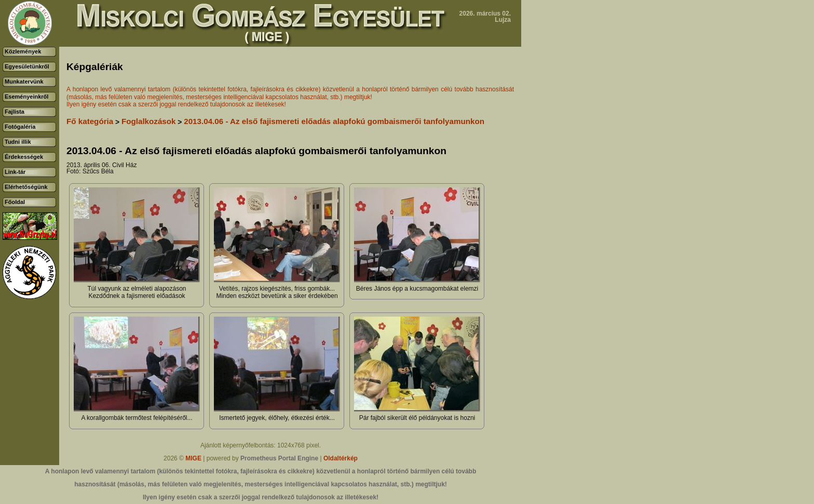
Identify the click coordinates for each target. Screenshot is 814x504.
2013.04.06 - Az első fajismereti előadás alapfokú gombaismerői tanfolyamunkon (334, 121)
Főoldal (15, 202)
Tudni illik (18, 142)
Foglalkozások (149, 121)
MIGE (193, 458)
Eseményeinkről (26, 97)
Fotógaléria (20, 127)
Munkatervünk (24, 81)
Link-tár (15, 172)
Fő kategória (90, 121)
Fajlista (15, 112)
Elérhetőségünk (26, 187)
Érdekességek (24, 157)
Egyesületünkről (27, 66)
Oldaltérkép (341, 458)
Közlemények (23, 51)
